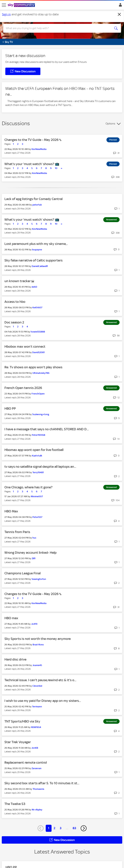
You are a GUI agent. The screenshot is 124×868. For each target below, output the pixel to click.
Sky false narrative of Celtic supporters (33, 260)
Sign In (120, 6)
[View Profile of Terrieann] (37, 707)
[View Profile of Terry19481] (38, 472)
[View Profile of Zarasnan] (36, 768)
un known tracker (18, 281)
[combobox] (56, 28)
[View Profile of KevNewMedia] (39, 149)
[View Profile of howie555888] (38, 332)
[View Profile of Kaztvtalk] (37, 456)
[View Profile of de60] (34, 287)
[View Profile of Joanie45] (37, 665)
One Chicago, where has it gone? (28, 487)
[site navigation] (4, 5)
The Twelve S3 (15, 804)
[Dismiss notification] (119, 14)
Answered (111, 220)
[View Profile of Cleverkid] (37, 686)
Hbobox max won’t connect (25, 347)
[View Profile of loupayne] (37, 250)
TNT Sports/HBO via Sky (22, 721)
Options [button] (110, 124)
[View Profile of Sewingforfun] (39, 579)
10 (56, 168)
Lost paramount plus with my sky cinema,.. (36, 244)
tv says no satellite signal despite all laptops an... (40, 467)
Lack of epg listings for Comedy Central (33, 199)
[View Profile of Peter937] (37, 517)
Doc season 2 (14, 322)
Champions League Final (22, 573)
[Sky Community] (22, 5)
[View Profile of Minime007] (37, 496)
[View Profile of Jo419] (34, 624)
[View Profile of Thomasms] (38, 789)
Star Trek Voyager (18, 742)
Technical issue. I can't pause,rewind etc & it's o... (40, 680)
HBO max (11, 618)
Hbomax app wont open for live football (34, 450)
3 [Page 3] (61, 828)
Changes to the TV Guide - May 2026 (32, 140)
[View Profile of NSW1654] (36, 727)
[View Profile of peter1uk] (37, 205)
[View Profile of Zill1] (34, 558)
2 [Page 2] (54, 828)
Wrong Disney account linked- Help (30, 553)
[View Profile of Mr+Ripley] (37, 810)
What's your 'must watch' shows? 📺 (32, 164)
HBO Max (11, 511)
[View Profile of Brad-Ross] (38, 645)
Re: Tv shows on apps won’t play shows (33, 367)
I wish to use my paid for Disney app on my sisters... (43, 701)
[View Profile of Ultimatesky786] (41, 373)
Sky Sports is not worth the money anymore (38, 639)
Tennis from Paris (17, 532)
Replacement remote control (26, 763)
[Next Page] (84, 828)
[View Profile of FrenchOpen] (38, 394)
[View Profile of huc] (34, 538)
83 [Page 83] (74, 828)
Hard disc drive (15, 659)
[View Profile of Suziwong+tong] (41, 414)
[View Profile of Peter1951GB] (39, 435)
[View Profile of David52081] (38, 352)
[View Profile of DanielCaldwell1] (40, 266)
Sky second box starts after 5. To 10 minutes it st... (42, 783)
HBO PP (10, 408)
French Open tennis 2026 (23, 388)
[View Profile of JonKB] (35, 748)
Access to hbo (15, 302)
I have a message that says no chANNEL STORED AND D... (47, 429)
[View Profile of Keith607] (37, 307)
